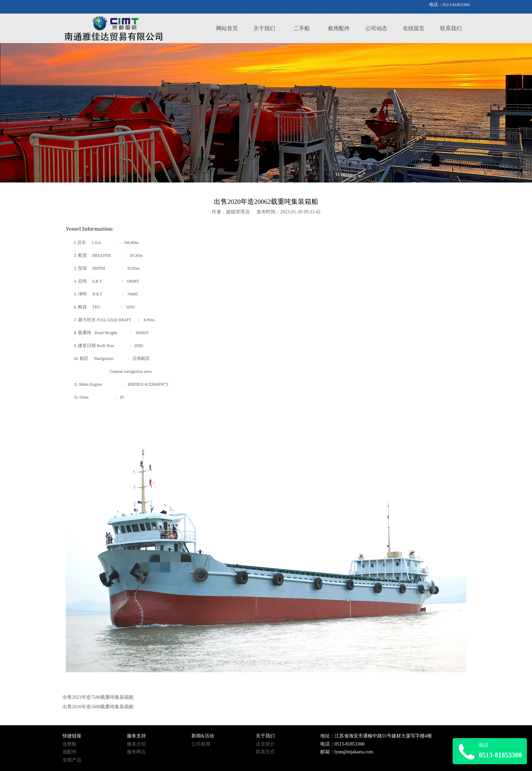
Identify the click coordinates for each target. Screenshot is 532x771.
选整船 (70, 744)
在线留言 (414, 28)
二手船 (302, 28)
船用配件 (339, 28)
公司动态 (376, 28)
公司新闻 (201, 744)
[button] (263, 176)
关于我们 (264, 28)
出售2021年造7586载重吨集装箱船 (98, 697)
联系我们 (451, 28)
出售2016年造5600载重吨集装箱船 (98, 707)
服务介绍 (136, 744)
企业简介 (265, 744)
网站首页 (227, 28)
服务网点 (136, 752)
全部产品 (72, 760)
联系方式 (265, 752)
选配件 (70, 752)
